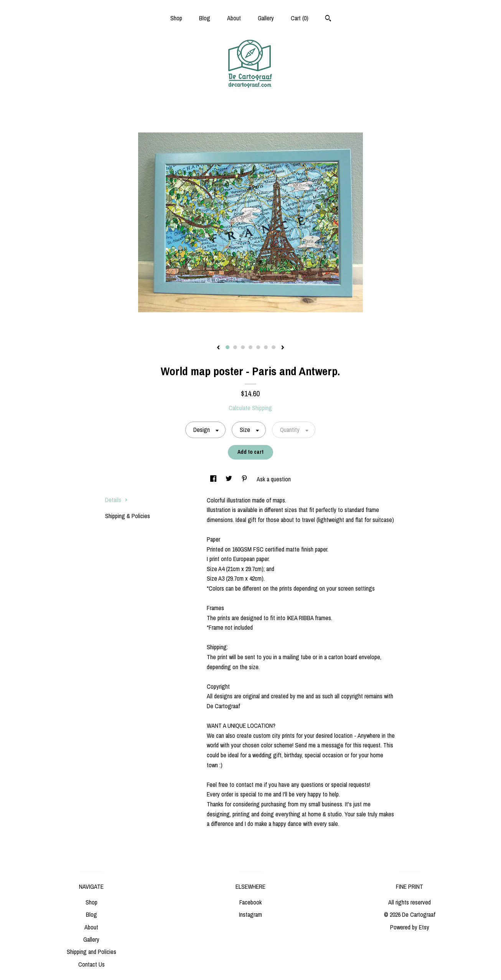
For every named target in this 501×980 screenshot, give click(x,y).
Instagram (250, 914)
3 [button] (243, 347)
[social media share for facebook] (214, 479)
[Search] (328, 19)
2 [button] (235, 347)
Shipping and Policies (91, 952)
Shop (176, 18)
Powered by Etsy (410, 927)
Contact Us (91, 964)
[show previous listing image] (218, 348)
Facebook (250, 902)
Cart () (300, 18)
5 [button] (258, 347)
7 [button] (274, 347)
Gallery (266, 18)
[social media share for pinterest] (245, 479)
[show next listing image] (283, 348)
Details (116, 500)
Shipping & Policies (128, 516)
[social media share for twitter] (230, 479)
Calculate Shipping (250, 408)
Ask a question (274, 479)
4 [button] (250, 347)
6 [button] (266, 347)
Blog (205, 18)
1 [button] (227, 347)
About (234, 18)
